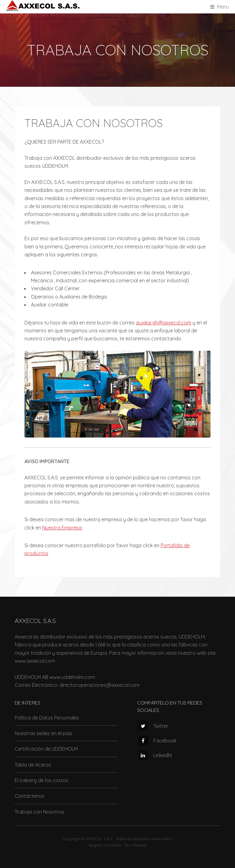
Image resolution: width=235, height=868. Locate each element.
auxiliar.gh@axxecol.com (164, 323)
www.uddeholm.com (72, 677)
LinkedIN (155, 755)
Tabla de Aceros (33, 765)
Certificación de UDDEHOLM (46, 749)
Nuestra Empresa (62, 528)
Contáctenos (30, 796)
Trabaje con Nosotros (39, 812)
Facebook (157, 741)
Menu (223, 7)
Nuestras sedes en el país (43, 733)
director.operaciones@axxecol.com (99, 685)
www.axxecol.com (35, 661)
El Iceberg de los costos (41, 780)
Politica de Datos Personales (47, 718)
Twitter (153, 726)
